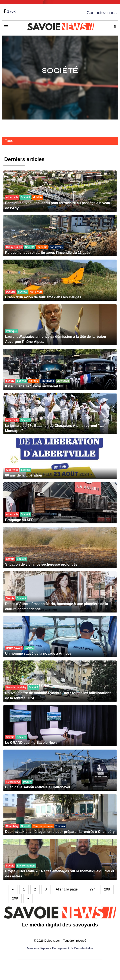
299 (15, 898)
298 (107, 889)
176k (11, 11)
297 (92, 889)
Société (60, 71)
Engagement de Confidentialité (73, 948)
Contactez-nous (102, 13)
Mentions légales (38, 948)
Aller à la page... (68, 889)
